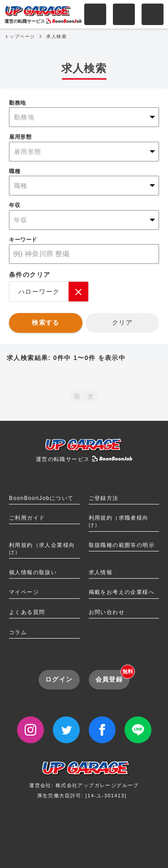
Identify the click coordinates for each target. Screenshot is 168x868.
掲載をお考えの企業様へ (122, 592)
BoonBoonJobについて (41, 498)
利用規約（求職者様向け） (119, 521)
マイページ (24, 592)
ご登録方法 (104, 498)
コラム (18, 632)
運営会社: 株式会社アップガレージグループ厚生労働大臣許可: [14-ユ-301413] (84, 783)
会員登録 (113, 676)
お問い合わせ (107, 612)
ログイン (59, 679)
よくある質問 (27, 612)
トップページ (20, 36)
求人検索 (56, 36)
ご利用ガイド (27, 518)
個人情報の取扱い (33, 572)
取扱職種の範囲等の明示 (122, 545)
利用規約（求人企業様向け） (42, 549)
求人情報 (101, 572)
